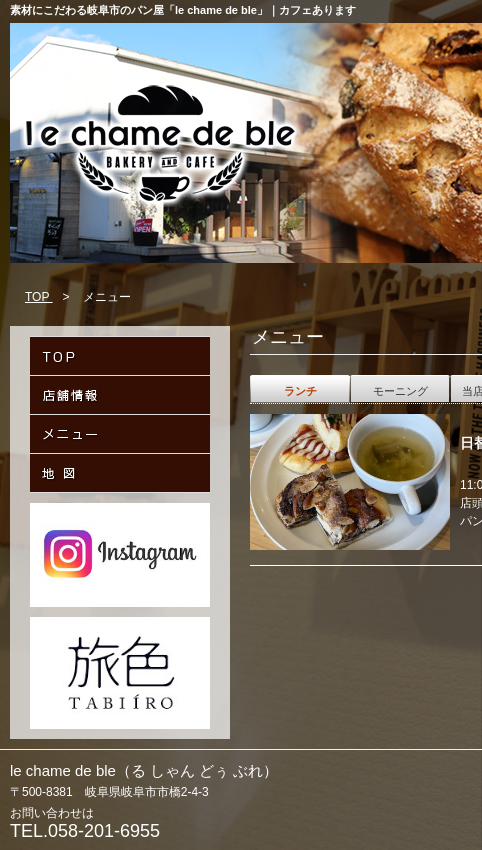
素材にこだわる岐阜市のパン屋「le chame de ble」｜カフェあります (183, 10)
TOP (39, 297)
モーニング (400, 391)
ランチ (300, 391)
